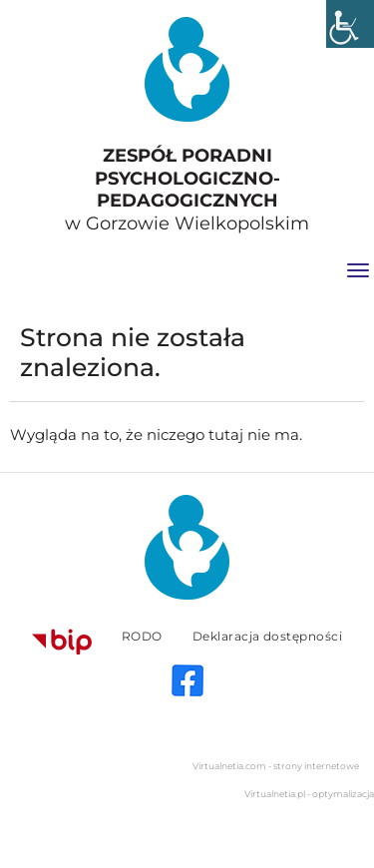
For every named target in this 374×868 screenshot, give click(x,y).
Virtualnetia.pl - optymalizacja (309, 794)
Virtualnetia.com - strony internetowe (276, 766)
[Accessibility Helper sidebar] (350, 24)
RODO (142, 636)
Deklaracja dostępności (268, 636)
